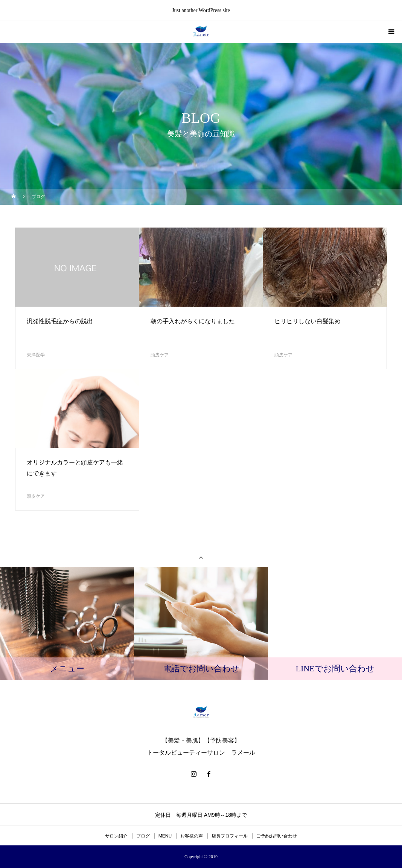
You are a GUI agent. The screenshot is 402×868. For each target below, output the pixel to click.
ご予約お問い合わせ (277, 836)
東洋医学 (36, 355)
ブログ (143, 836)
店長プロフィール (230, 836)
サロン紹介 (116, 836)
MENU (165, 836)
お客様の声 (192, 836)
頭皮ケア (160, 355)
